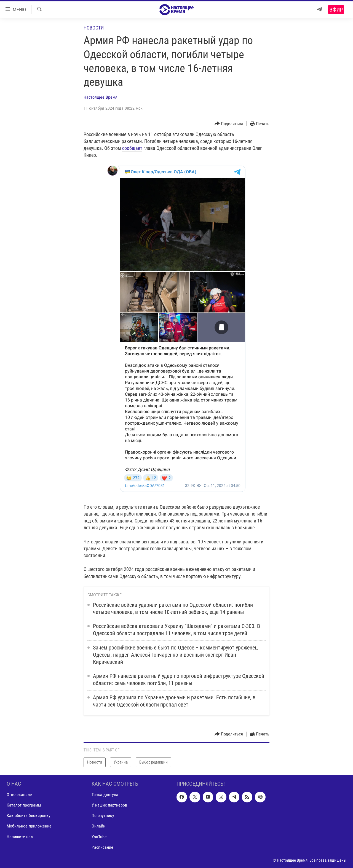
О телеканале (19, 795)
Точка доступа (105, 795)
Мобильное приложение (29, 826)
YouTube (99, 836)
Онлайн (98, 826)
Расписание (102, 847)
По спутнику (103, 816)
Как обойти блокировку (29, 816)
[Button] (229, 124)
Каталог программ (24, 805)
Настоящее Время (101, 97)
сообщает (132, 148)
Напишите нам (20, 836)
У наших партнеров (109, 805)
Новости (94, 28)
